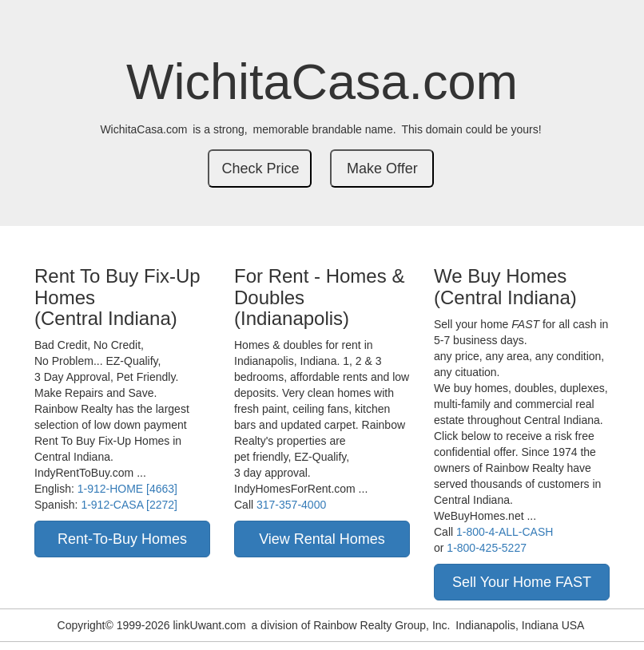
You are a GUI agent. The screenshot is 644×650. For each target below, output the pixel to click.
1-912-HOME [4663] (127, 489)
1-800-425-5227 (487, 548)
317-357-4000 (291, 505)
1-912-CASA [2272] (129, 505)
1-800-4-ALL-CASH (505, 532)
